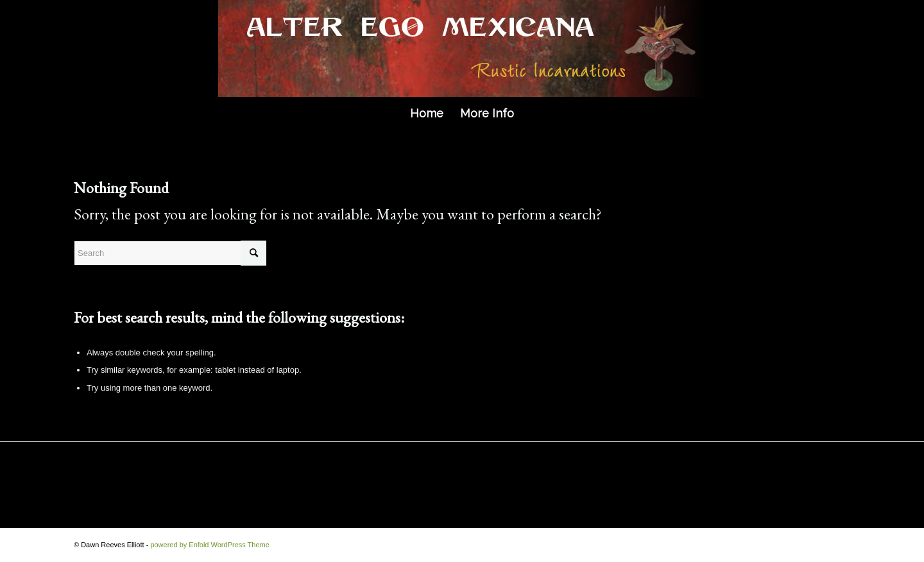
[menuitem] (427, 114)
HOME (93, 478)
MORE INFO (160, 478)
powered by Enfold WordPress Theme (210, 545)
